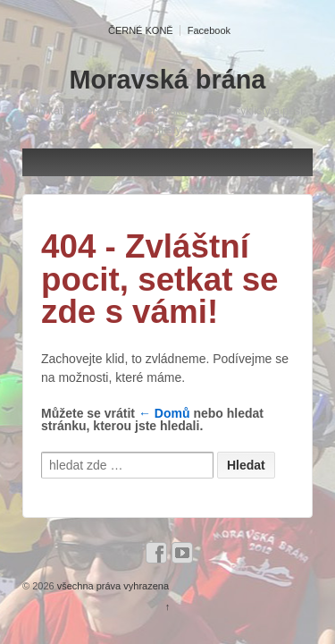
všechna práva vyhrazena (112, 586)
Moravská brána (168, 80)
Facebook (209, 30)
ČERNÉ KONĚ (141, 30)
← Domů (164, 413)
